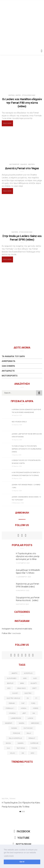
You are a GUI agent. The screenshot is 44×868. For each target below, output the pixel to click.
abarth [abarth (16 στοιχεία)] (14, 673)
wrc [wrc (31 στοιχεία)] (33, 753)
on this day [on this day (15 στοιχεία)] (28, 728)
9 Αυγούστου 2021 (22, 604)
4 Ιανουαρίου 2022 (23, 590)
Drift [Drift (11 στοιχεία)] (34, 688)
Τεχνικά (12, 799)
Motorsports (10, 376)
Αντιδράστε (8, 371)
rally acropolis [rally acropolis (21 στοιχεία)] (15, 738)
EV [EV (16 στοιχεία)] (28, 698)
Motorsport (14, 164)
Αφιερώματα (9, 361)
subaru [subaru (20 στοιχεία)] (21, 743)
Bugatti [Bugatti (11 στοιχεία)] (34, 683)
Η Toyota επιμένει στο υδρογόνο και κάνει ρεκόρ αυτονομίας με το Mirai (28, 556)
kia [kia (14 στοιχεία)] (34, 713)
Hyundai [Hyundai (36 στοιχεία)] (12, 713)
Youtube (22, 838)
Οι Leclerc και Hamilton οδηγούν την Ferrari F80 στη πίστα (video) (22, 103)
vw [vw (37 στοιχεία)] (23, 753)
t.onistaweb (16, 633)
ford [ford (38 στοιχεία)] (33, 703)
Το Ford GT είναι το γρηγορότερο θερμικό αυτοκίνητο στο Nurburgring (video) (27, 449)
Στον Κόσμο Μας (29, 95)
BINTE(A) (12, 95)
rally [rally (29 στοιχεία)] (29, 733)
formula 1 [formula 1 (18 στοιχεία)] (10, 708)
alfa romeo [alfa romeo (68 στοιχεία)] (12, 678)
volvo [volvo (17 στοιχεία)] (12, 753)
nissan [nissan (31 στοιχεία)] (14, 728)
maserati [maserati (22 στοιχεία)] (9, 723)
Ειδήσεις (24, 164)
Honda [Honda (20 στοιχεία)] (24, 708)
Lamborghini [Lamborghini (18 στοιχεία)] (16, 718)
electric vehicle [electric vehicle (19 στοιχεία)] (13, 698)
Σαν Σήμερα (8, 366)
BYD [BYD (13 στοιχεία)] (9, 688)
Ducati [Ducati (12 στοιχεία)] (15, 693)
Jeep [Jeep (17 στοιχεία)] (24, 713)
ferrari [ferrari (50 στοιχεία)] (12, 703)
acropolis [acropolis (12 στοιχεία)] (28, 673)
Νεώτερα (31, 164)
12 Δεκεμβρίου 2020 (23, 577)
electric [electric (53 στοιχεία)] (28, 693)
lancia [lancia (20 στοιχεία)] (30, 718)
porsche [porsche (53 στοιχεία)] (17, 733)
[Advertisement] (22, 23)
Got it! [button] (22, 862)
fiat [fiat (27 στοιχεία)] (23, 703)
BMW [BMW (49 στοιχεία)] (22, 683)
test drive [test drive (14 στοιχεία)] (21, 748)
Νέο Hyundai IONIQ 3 (19, 422)
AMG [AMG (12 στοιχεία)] (25, 678)
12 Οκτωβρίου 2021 (23, 563)
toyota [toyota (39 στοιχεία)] (34, 748)
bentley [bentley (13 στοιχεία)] (10, 683)
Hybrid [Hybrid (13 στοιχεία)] (36, 708)
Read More (7, 123)
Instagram (22, 844)
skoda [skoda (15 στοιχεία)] (8, 743)
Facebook (22, 831)
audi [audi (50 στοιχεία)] (35, 678)
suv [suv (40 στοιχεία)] (8, 748)
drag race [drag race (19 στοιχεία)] (21, 688)
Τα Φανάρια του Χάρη (13, 356)
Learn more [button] (9, 856)
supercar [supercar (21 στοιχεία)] (34, 743)
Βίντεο (18, 95)
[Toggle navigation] (41, 51)
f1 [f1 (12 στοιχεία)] (36, 698)
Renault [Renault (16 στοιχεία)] (32, 738)
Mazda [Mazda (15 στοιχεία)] (22, 723)
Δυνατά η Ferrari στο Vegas (22, 168)
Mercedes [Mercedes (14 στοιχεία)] (35, 723)
